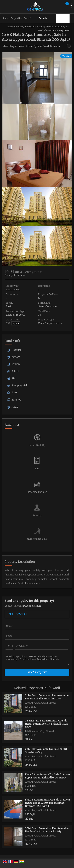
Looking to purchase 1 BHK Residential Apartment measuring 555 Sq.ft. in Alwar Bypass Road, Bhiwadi (37, 659)
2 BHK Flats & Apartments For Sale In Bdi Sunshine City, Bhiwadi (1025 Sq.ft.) (47, 724)
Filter (63, 18)
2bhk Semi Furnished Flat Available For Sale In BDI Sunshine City (47, 697)
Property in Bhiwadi (25, 27)
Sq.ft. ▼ (16, 323)
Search (43, 18)
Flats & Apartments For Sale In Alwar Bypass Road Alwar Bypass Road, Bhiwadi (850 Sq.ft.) (48, 803)
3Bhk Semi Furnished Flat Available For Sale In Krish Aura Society (47, 830)
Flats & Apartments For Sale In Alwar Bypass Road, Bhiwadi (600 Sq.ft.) (48, 776)
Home (10, 27)
